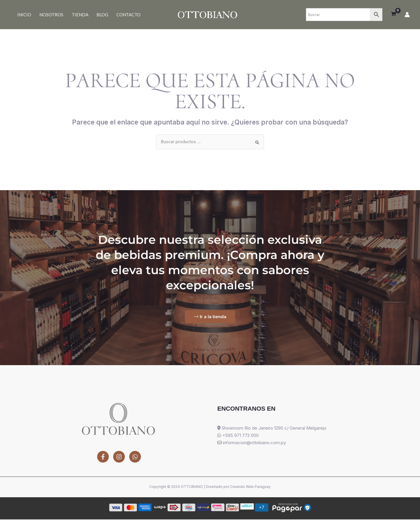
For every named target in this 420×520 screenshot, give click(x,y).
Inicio (23, 15)
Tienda (74, 15)
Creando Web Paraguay (250, 487)
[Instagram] (119, 457)
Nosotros (48, 15)
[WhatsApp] (135, 457)
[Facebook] (103, 457)
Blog (94, 15)
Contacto (118, 15)
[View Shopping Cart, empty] (393, 15)
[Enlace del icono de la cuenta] (407, 15)
